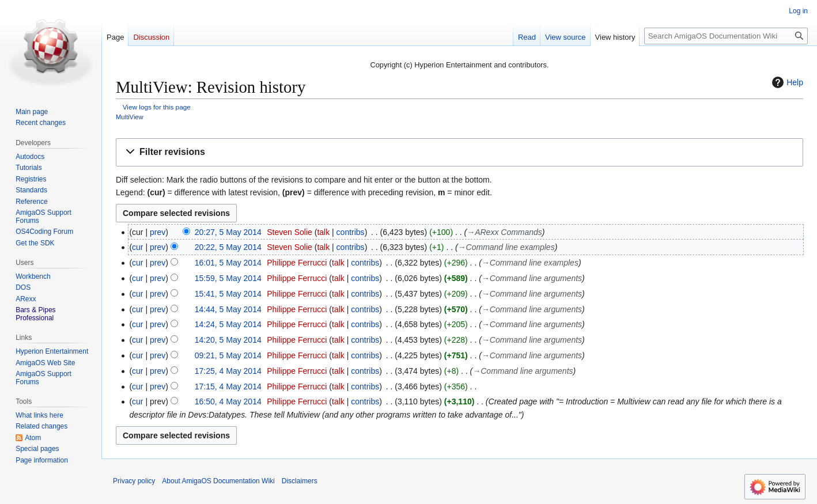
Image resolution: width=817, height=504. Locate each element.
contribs (351, 232)
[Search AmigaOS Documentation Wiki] (726, 36)
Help (786, 82)
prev (158, 232)
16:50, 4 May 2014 (228, 401)
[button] (459, 152)
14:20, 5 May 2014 (228, 340)
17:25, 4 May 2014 (228, 371)
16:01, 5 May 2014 (228, 263)
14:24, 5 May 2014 (228, 324)
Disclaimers (300, 481)
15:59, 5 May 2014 (228, 278)
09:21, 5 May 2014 (228, 355)
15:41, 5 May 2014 (228, 294)
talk (323, 232)
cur (137, 247)
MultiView (130, 117)
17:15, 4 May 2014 (228, 386)
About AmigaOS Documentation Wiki (218, 481)
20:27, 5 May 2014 (228, 232)
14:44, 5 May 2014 (228, 309)
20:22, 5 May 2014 (228, 247)
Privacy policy (134, 481)
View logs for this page (157, 107)
